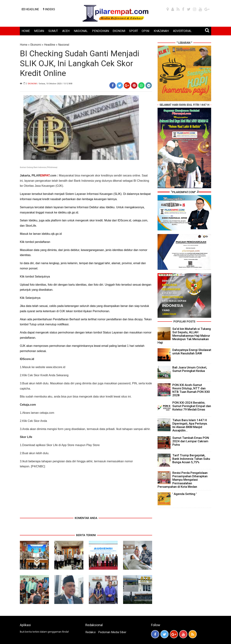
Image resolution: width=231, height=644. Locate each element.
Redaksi (91, 632)
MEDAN (39, 31)
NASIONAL (81, 31)
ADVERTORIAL (182, 31)
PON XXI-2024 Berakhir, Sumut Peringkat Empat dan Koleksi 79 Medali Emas (192, 406)
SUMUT (53, 31)
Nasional (64, 45)
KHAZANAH (161, 31)
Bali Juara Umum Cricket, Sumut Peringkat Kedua (190, 369)
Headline (50, 45)
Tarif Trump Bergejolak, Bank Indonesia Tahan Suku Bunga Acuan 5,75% (191, 459)
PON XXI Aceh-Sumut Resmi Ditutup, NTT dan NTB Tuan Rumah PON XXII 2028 (191, 390)
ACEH (66, 31)
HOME (26, 31)
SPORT (134, 31)
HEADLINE (30, 9)
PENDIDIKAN (101, 31)
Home (24, 45)
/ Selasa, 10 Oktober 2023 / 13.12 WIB (55, 84)
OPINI (146, 31)
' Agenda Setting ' (185, 494)
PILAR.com (44, 175)
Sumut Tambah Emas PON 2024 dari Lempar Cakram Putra (191, 441)
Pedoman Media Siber (112, 632)
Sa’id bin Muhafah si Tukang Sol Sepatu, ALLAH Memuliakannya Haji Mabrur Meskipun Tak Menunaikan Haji (184, 336)
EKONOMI (119, 31)
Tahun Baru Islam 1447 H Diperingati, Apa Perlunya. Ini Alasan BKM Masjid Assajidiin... (190, 425)
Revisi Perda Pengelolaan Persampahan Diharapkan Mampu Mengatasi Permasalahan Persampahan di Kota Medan (183, 480)
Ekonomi (36, 45)
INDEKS (49, 9)
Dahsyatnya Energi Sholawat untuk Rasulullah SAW (192, 352)
